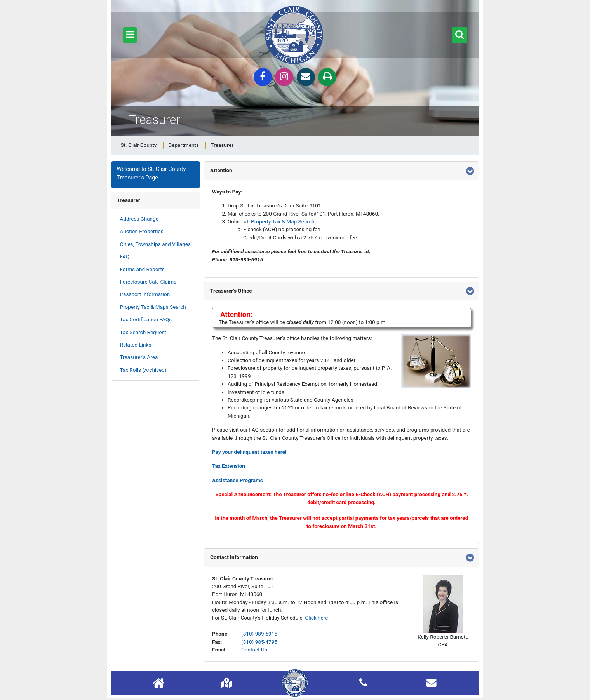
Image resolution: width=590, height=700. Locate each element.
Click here (316, 618)
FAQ (125, 256)
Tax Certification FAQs (146, 319)
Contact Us (254, 650)
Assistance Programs (238, 480)
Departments (184, 145)
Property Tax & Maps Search (153, 307)
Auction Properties (142, 231)
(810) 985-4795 (259, 642)
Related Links (136, 345)
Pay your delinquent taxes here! (249, 452)
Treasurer (129, 200)
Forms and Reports (142, 269)
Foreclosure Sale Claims (148, 282)
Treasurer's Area (139, 357)
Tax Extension (229, 466)
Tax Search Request (143, 332)
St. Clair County (139, 145)
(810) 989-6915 (259, 634)
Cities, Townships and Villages (155, 244)
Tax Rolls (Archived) (143, 370)
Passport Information (145, 294)
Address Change (139, 219)
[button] (130, 35)
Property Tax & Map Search (283, 221)
